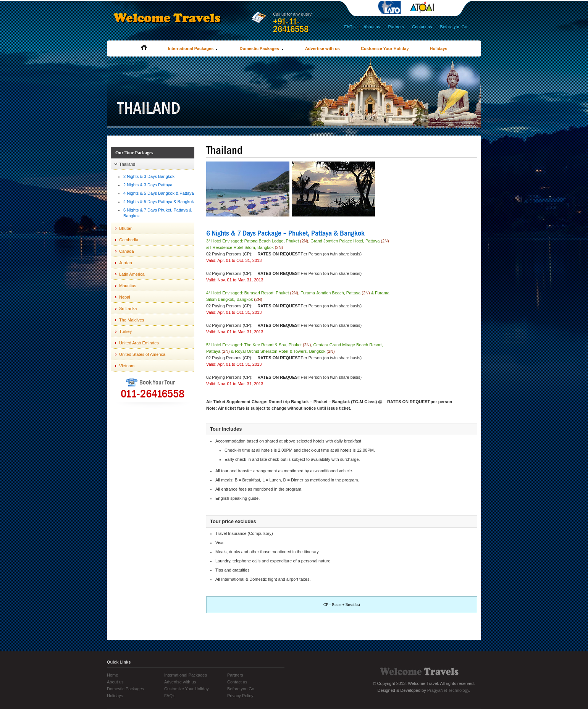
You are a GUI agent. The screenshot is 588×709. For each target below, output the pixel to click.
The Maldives (132, 320)
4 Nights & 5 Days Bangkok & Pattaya (159, 193)
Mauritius (128, 286)
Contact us (422, 27)
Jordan (126, 263)
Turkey (125, 331)
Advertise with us (322, 48)
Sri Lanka (128, 308)
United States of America (142, 354)
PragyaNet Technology (448, 690)
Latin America (132, 274)
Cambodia (129, 240)
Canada (127, 251)
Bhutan (126, 228)
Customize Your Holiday (385, 48)
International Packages (193, 48)
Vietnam (127, 366)
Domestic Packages (262, 48)
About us (372, 27)
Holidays (439, 48)
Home (112, 675)
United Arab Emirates (139, 343)
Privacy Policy (240, 696)
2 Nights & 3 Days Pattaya (148, 185)
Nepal (125, 297)
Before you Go (454, 27)
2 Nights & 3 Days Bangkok (149, 176)
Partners (396, 27)
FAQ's (350, 27)
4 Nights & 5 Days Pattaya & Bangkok (159, 202)
